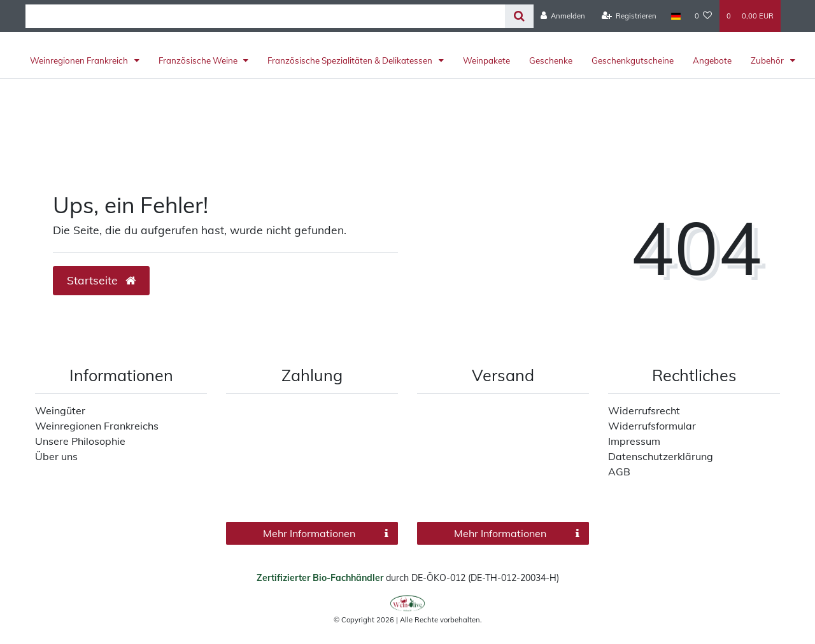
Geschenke (551, 60)
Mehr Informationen (326, 533)
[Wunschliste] (704, 16)
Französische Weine (199, 60)
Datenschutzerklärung (661, 456)
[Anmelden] (563, 16)
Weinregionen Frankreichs (97, 426)
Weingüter (60, 410)
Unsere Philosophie (80, 441)
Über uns (56, 456)
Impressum (634, 441)
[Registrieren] (629, 16)
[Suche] (519, 16)
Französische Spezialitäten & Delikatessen (351, 60)
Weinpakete (486, 60)
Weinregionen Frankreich (80, 60)
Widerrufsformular (652, 426)
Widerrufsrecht (644, 410)
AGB (619, 472)
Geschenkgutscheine (633, 60)
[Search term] (265, 16)
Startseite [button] (101, 280)
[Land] (675, 16)
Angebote (712, 60)
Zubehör (768, 60)
